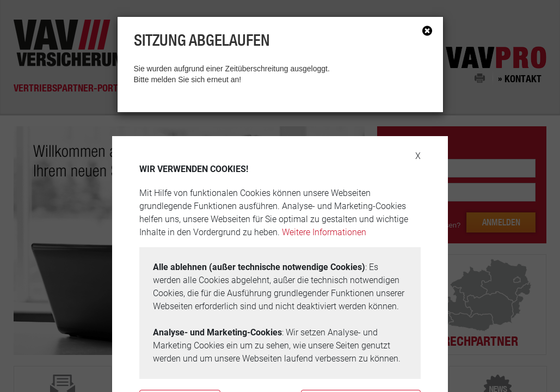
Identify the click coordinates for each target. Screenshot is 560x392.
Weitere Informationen (324, 232)
